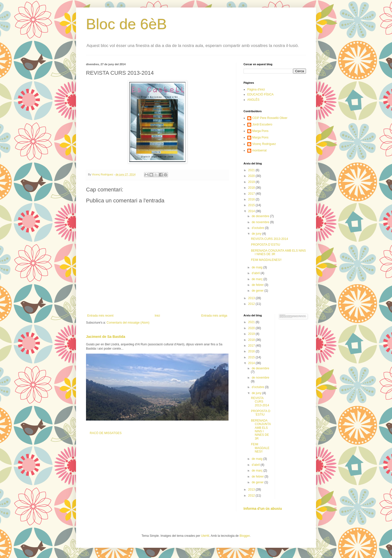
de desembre (261, 216)
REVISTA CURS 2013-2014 (269, 239)
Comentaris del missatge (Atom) (128, 323)
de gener (258, 291)
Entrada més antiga (214, 316)
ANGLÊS (253, 100)
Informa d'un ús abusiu (263, 509)
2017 (252, 194)
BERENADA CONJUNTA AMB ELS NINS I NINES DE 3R (261, 430)
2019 (252, 182)
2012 (252, 304)
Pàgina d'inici (256, 89)
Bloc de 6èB (126, 24)
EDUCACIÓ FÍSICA (260, 94)
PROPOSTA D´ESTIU (265, 245)
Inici (157, 316)
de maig (257, 267)
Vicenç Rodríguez (264, 144)
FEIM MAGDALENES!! (266, 260)
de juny (257, 234)
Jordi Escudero (262, 124)
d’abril (256, 273)
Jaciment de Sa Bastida (106, 337)
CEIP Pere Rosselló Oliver (270, 118)
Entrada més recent (100, 316)
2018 (252, 188)
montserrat (259, 150)
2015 (252, 205)
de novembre (261, 222)
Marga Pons (260, 131)
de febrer (258, 285)
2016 (252, 199)
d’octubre (258, 228)
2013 (252, 298)
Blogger (245, 536)
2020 (252, 176)
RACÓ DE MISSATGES (106, 433)
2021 (252, 170)
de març (258, 279)
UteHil (205, 536)
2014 (252, 211)
